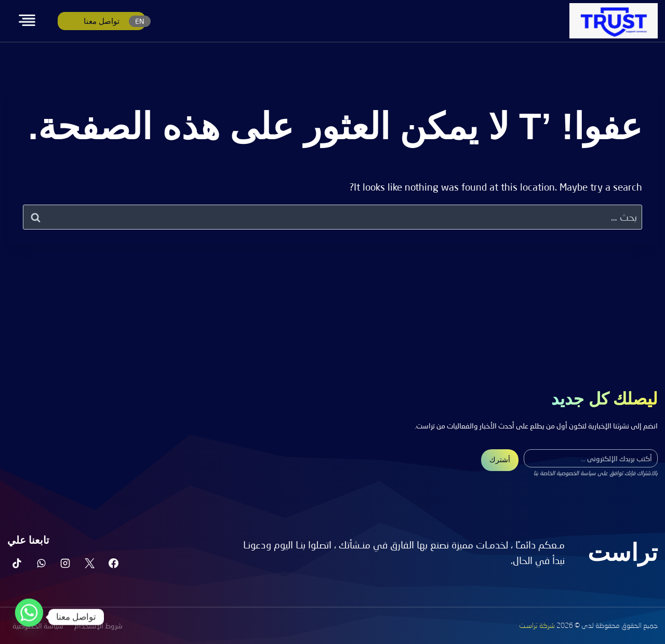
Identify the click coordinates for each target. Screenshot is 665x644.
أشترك (500, 460)
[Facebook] (114, 563)
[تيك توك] (17, 563)
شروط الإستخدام (98, 626)
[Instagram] (65, 563)
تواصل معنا (102, 21)
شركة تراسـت (537, 626)
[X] (89, 563)
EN (140, 21)
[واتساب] (41, 563)
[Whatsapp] (29, 617)
